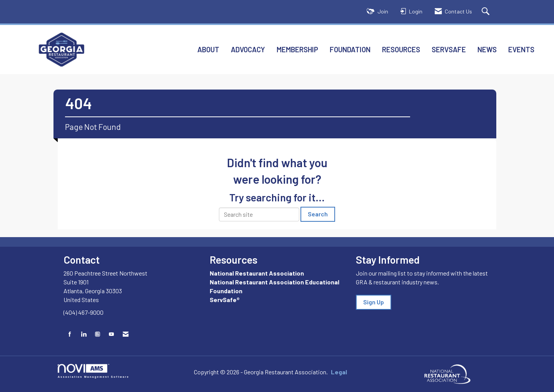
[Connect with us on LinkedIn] (84, 334)
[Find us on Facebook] (70, 334)
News (487, 49)
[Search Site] (486, 12)
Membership (297, 49)
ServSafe (449, 49)
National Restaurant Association (257, 273)
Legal (339, 372)
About (208, 49)
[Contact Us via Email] (126, 334)
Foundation (350, 49)
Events (521, 49)
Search (318, 214)
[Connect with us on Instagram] (98, 334)
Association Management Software (93, 371)
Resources (401, 49)
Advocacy (248, 49)
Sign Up (374, 302)
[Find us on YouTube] (111, 334)
